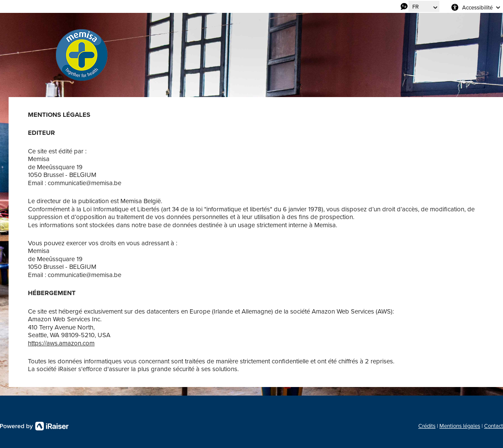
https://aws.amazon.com (61, 343)
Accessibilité (477, 7)
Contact (494, 426)
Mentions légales (460, 426)
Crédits (427, 426)
